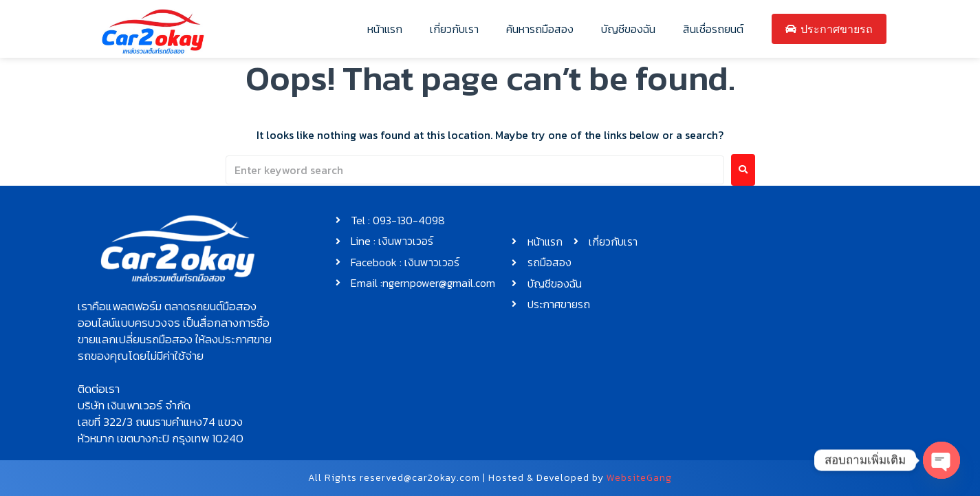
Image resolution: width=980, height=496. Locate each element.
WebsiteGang (639, 478)
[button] (178, 331)
